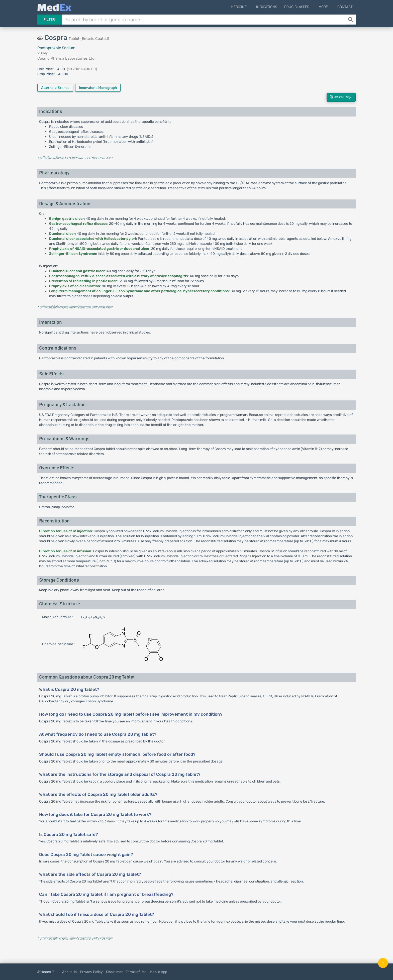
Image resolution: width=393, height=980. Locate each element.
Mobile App (159, 972)
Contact (345, 7)
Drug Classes (301, 7)
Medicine (245, 7)
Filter (49, 19)
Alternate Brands (55, 88)
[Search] (351, 20)
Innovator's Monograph (98, 88)
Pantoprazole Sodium (56, 48)
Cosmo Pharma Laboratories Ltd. (66, 58)
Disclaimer (114, 972)
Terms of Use (136, 972)
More (325, 7)
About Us (69, 972)
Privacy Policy (91, 972)
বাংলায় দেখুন (341, 97)
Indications (271, 7)
